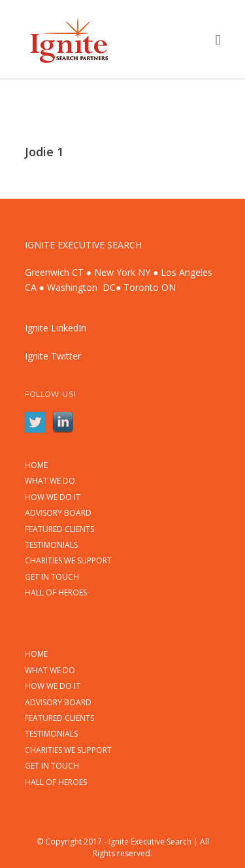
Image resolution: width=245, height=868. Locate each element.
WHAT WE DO (50, 481)
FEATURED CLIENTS (59, 529)
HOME (36, 465)
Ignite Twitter (53, 356)
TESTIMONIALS (51, 545)
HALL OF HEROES (56, 593)
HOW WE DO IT (53, 497)
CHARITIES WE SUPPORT (68, 561)
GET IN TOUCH (52, 577)
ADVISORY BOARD (58, 513)
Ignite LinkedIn (56, 328)
